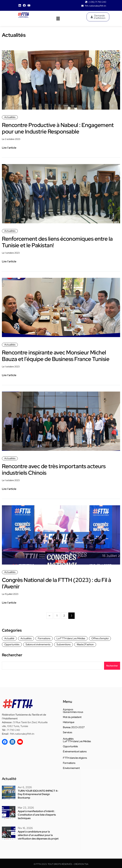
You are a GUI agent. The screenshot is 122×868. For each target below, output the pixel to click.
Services (67, 732)
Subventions (64, 644)
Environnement (71, 768)
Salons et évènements (38, 644)
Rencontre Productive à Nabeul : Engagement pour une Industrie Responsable (59, 128)
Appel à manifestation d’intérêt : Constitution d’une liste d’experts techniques (37, 814)
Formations (44, 638)
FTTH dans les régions (75, 758)
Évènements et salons (75, 751)
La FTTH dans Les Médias (71, 638)
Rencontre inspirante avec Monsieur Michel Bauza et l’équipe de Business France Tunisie (58, 356)
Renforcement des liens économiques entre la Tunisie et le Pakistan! (57, 242)
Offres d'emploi (100, 638)
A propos (68, 709)
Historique (69, 722)
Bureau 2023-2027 (74, 727)
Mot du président (72, 717)
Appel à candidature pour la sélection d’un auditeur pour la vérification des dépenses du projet (38, 834)
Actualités (10, 117)
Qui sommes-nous (73, 712)
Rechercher (12, 655)
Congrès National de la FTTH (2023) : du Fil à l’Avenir (58, 583)
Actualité (9, 638)
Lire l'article (9, 148)
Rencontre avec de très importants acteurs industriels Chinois (56, 469)
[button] (58, 18)
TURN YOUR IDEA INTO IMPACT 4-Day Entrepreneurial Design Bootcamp (38, 794)
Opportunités (12, 644)
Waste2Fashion (85, 644)
